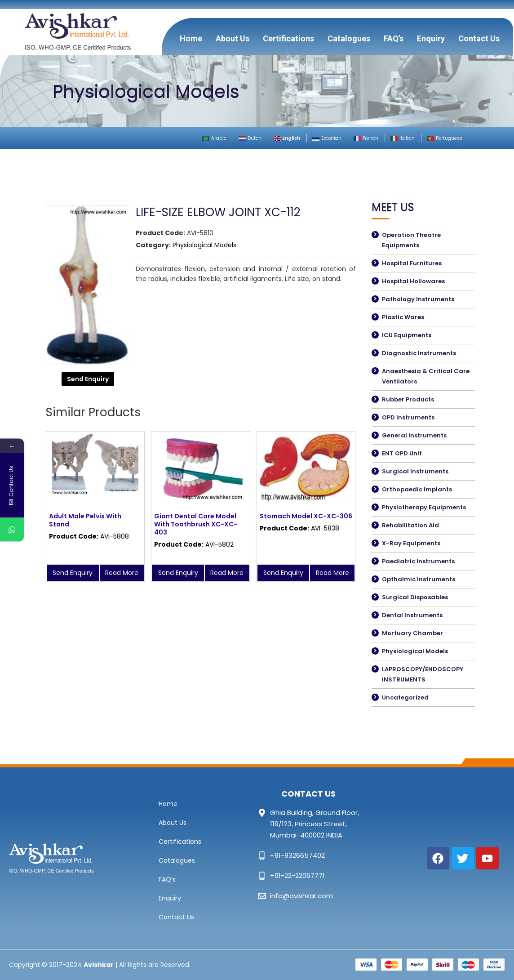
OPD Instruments (408, 417)
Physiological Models (204, 245)
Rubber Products (408, 399)
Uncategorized (405, 697)
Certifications (288, 38)
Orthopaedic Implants (417, 489)
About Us (233, 38)
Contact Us (479, 38)
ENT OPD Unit (402, 453)
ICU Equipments (407, 335)
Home (191, 38)
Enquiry (431, 38)
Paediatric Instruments (418, 561)
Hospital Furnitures (412, 263)
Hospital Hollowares (413, 281)
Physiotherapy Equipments (424, 507)
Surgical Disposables (415, 597)
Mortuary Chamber (412, 633)
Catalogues (349, 38)
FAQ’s (394, 38)
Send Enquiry (88, 379)
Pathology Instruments (418, 299)
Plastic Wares (403, 317)
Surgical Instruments (415, 471)
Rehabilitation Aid (410, 525)
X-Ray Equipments (411, 543)
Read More (122, 573)
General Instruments (414, 435)
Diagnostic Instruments (419, 353)
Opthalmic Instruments (419, 579)
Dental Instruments (412, 615)
